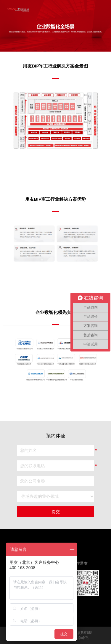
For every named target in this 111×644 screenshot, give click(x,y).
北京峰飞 (81, 638)
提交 (56, 512)
